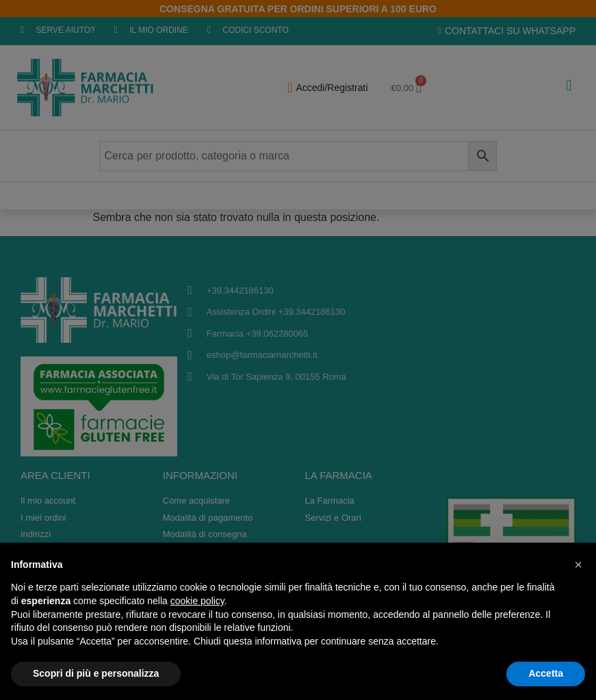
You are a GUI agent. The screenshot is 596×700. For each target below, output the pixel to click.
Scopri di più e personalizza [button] (96, 673)
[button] (578, 565)
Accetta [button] (546, 673)
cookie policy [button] (197, 601)
